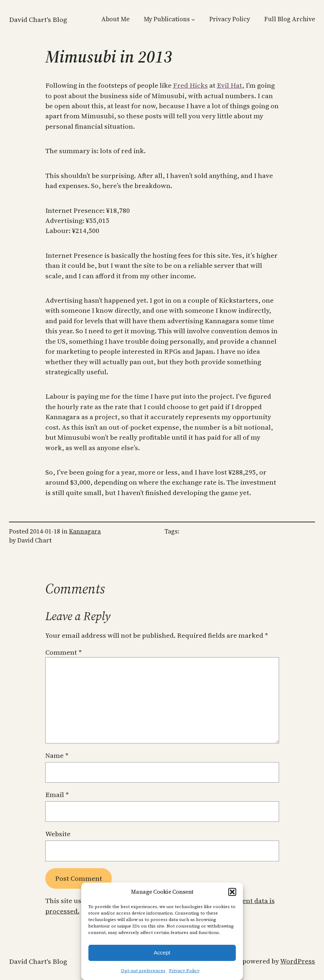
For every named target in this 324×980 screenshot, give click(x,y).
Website (58, 834)
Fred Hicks (190, 85)
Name (57, 755)
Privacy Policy (184, 971)
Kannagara (85, 531)
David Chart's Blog (38, 19)
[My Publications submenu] (193, 19)
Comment (63, 652)
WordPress (298, 961)
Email (57, 794)
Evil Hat (229, 85)
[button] (232, 892)
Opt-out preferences (143, 971)
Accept (162, 952)
